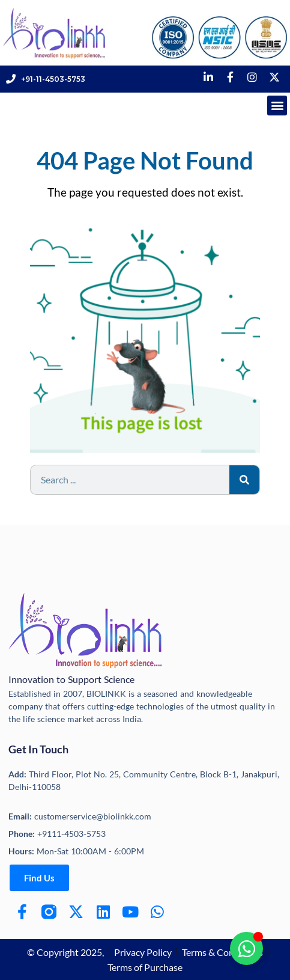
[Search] (244, 480)
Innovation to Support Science (71, 679)
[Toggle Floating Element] (246, 948)
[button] (277, 106)
